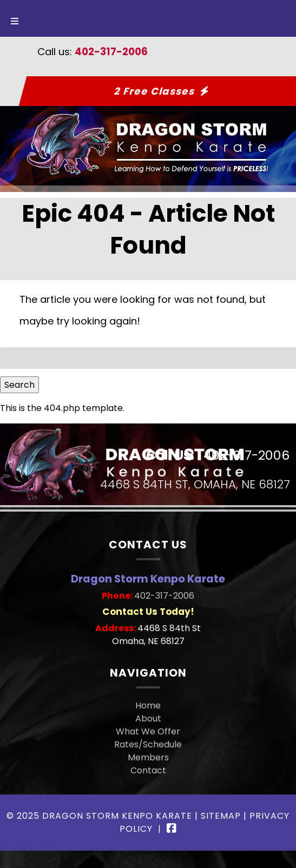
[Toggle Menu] (15, 18)
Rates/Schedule (148, 744)
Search (19, 385)
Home (148, 705)
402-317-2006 (111, 52)
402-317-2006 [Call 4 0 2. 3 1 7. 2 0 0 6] (164, 596)
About (148, 718)
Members (148, 757)
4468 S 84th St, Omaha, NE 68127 (195, 485)
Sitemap (221, 816)
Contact (148, 770)
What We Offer (148, 731)
